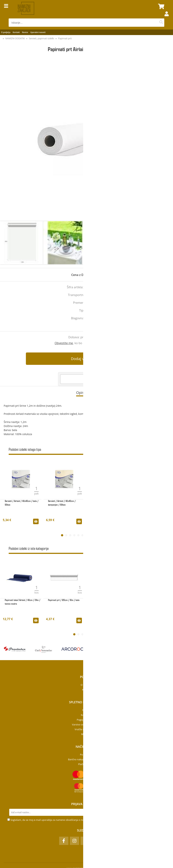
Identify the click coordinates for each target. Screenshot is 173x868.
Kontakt (16, 32)
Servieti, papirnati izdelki (41, 38)
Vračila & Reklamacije (87, 729)
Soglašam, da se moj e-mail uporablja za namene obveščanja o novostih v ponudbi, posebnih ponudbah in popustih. (75, 820)
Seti (99, 318)
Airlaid (89, 310)
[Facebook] (64, 841)
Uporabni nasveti (38, 32)
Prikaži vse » (159, 450)
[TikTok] (85, 841)
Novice (25, 32)
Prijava (165, 18)
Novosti (86, 710)
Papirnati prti (65, 38)
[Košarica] (161, 6)
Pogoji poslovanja (86, 720)
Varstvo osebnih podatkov (86, 725)
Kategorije (86, 715)
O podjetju (6, 32)
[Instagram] (74, 841)
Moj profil (86, 734)
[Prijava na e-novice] (162, 812)
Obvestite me (64, 343)
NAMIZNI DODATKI (15, 38)
